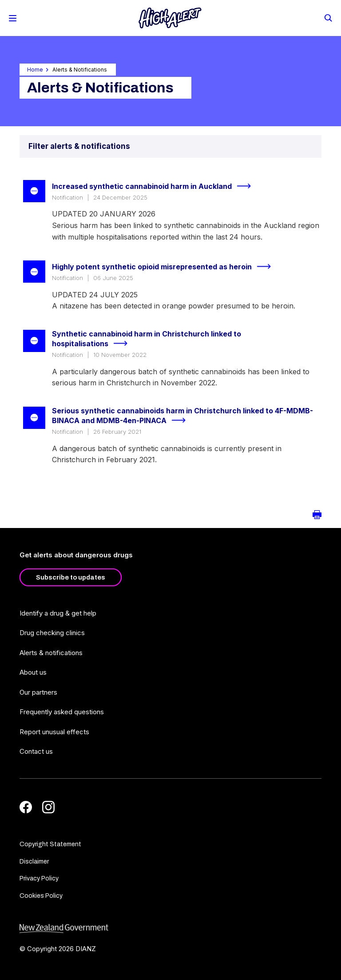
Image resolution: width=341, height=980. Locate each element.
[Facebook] (26, 807)
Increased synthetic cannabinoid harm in (155, 186)
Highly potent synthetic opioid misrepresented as (165, 267)
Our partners (38, 692)
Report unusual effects (54, 732)
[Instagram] (48, 807)
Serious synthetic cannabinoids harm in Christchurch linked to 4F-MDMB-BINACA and (182, 416)
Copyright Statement (50, 844)
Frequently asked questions (62, 712)
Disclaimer (34, 862)
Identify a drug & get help (58, 613)
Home (35, 70)
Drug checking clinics (52, 633)
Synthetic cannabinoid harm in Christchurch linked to (147, 339)
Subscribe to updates (71, 577)
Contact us (36, 751)
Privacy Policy (39, 878)
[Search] (328, 17)
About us (33, 672)
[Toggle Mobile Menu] (13, 18)
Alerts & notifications (51, 653)
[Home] (170, 18)
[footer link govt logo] (170, 929)
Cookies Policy (41, 896)
